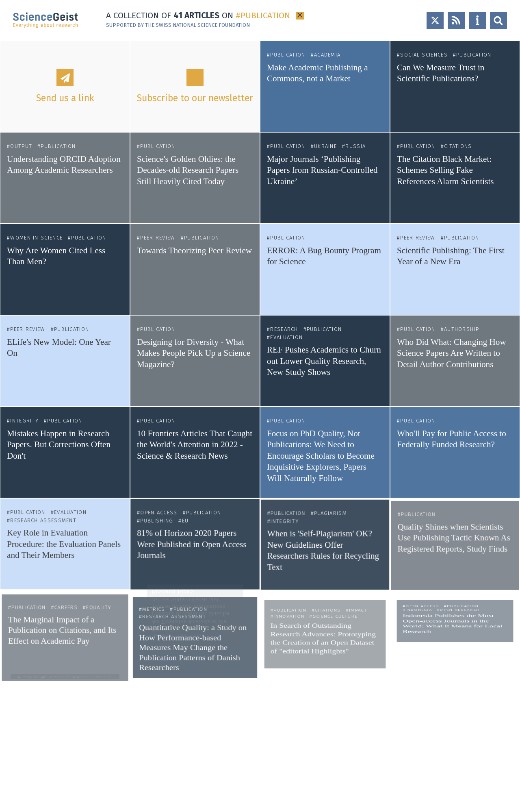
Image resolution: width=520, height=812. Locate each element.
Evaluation (287, 338)
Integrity (25, 424)
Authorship (461, 331)
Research (284, 330)
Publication (288, 55)
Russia (355, 146)
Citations (458, 146)
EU (187, 464)
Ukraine (325, 146)
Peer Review (158, 238)
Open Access (167, 468)
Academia (327, 55)
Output (21, 146)
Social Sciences (424, 55)
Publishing (165, 464)
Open (498, 20)
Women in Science (36, 238)
